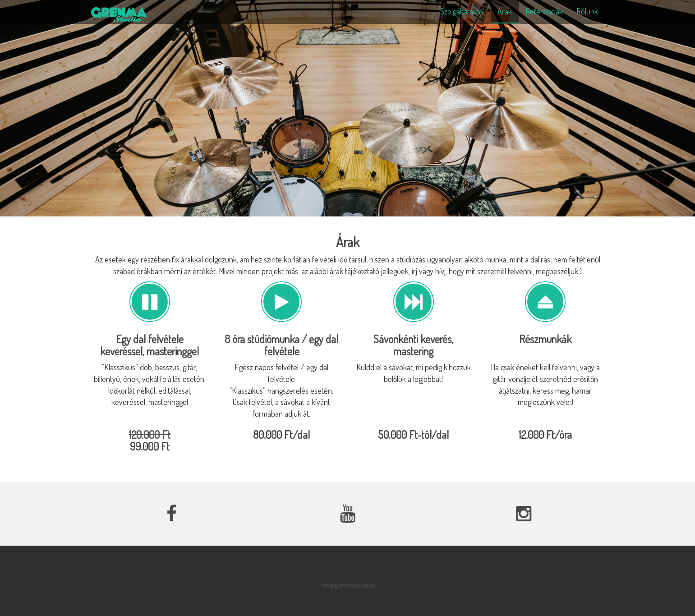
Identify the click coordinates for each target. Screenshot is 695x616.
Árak (505, 11)
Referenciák (544, 11)
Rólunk (587, 11)
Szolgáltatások (462, 11)
